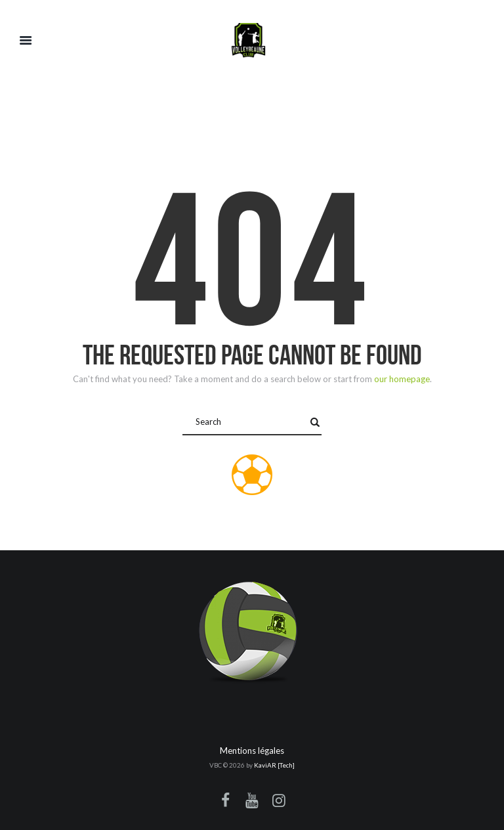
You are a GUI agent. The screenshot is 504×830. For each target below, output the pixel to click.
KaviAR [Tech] (274, 765)
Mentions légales (252, 751)
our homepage (402, 379)
